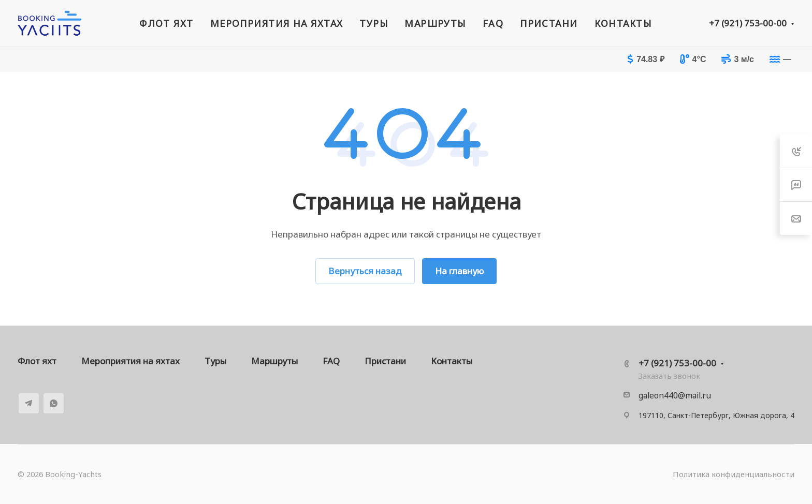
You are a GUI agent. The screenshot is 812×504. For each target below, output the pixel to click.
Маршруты (274, 361)
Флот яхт (37, 361)
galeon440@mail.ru (675, 395)
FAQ (331, 361)
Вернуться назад (365, 271)
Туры (215, 361)
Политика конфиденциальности (734, 474)
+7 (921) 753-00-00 (748, 23)
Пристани (385, 361)
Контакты (452, 361)
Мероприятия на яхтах (130, 361)
